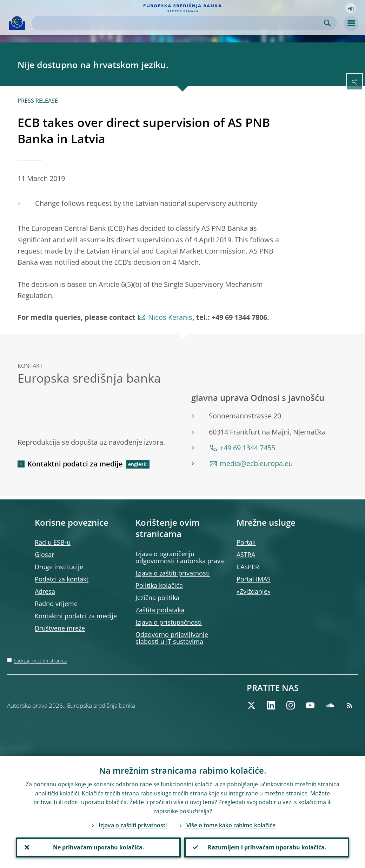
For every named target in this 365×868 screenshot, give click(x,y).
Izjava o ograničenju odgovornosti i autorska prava (180, 557)
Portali (246, 542)
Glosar (44, 554)
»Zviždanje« (254, 591)
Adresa (45, 591)
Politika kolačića (159, 585)
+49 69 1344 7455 (247, 448)
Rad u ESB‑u (53, 542)
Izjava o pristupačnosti (169, 622)
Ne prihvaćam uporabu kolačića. (98, 847)
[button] (351, 8)
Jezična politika (157, 598)
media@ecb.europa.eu (256, 463)
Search (327, 23)
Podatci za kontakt (62, 579)
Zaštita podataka (160, 610)
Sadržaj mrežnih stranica (40, 661)
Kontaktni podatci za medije (75, 464)
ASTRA (246, 554)
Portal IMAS (254, 579)
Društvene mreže (60, 628)
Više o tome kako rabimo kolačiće (231, 825)
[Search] (179, 23)
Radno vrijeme (56, 604)
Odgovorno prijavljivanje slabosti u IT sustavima (172, 638)
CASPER (248, 567)
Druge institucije (59, 567)
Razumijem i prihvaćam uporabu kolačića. (267, 847)
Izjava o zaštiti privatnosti (173, 573)
